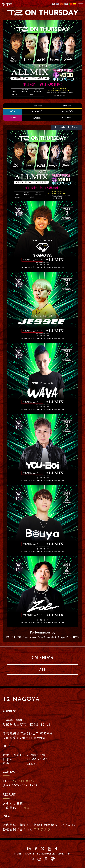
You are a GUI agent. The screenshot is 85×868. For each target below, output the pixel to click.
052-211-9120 (23, 781)
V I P (43, 669)
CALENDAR (42, 657)
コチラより (25, 808)
